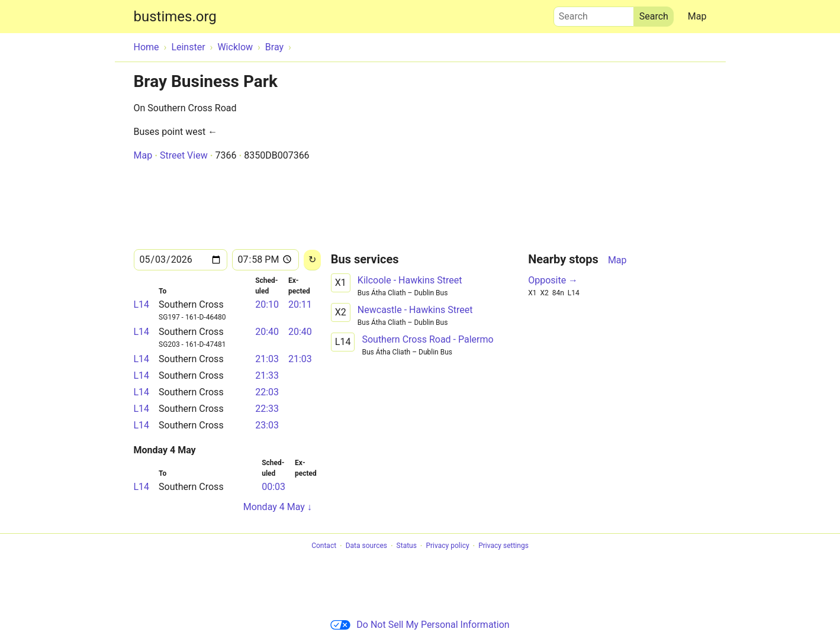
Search (594, 14)
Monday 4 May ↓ (278, 507)
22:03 (267, 392)
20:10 (267, 304)
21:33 (267, 375)
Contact (324, 546)
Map (697, 16)
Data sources (366, 546)
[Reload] (312, 260)
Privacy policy (447, 546)
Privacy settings (503, 546)
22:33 (267, 409)
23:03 (267, 425)
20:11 (300, 304)
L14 (142, 304)
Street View (184, 155)
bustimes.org (175, 17)
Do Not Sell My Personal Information (420, 625)
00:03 (273, 487)
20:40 (267, 332)
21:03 (267, 359)
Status (407, 546)
